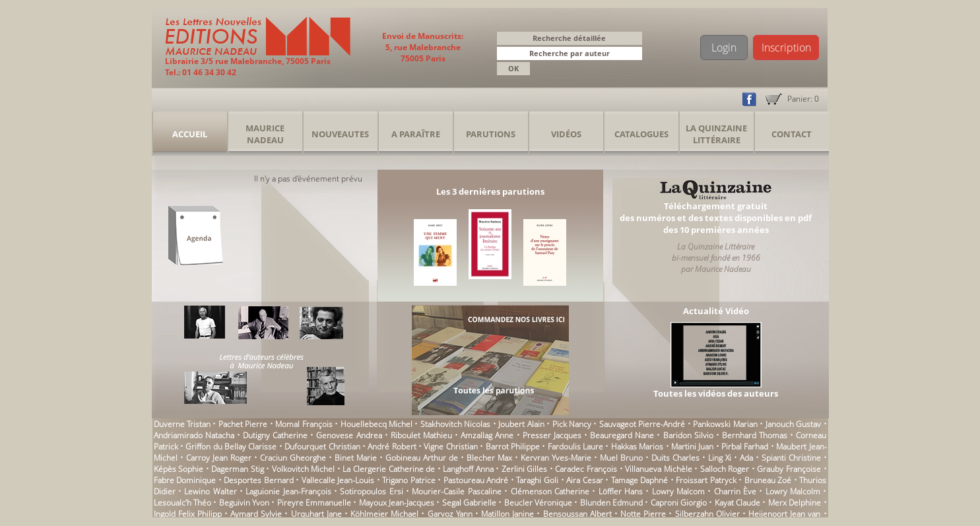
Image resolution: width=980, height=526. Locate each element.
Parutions (491, 134)
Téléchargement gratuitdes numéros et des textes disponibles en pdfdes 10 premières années (716, 218)
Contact (792, 134)
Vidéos (566, 134)
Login (724, 48)
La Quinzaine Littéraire (716, 134)
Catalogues (641, 134)
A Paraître (416, 134)
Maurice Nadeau (265, 134)
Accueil (190, 134)
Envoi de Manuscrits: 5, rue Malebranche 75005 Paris (423, 47)
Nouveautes (340, 134)
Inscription (786, 48)
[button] (634, 54)
